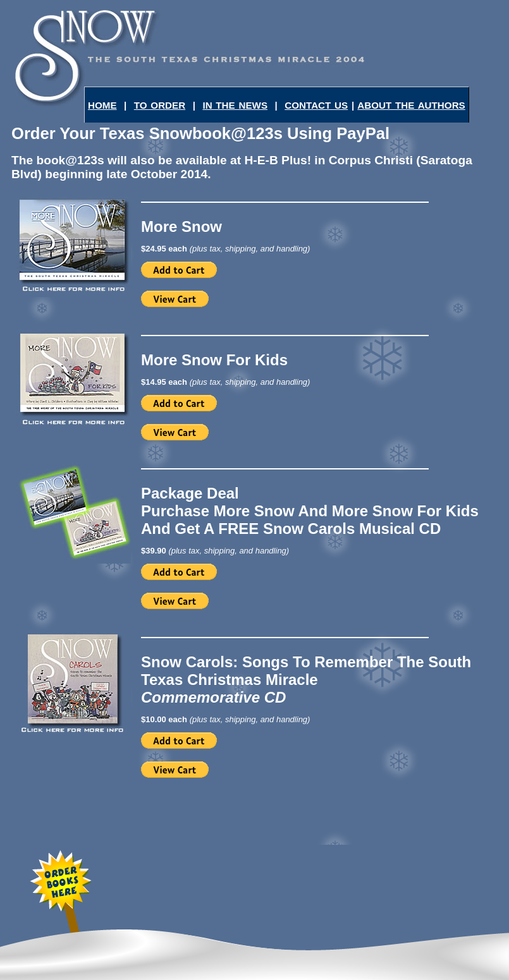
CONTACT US (316, 105)
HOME (102, 105)
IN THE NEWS (235, 105)
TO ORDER (160, 105)
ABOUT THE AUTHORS (411, 105)
